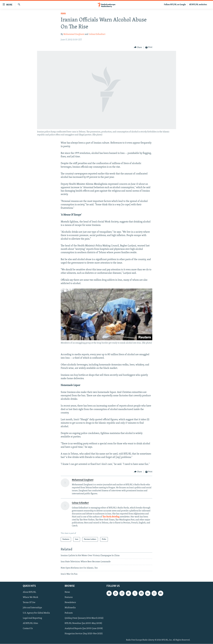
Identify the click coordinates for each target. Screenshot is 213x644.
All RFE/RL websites (198, 5)
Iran (63, 14)
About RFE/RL (29, 592)
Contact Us (28, 628)
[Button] (138, 47)
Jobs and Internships (32, 608)
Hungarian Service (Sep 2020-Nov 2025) (84, 634)
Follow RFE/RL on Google (175, 5)
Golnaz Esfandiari (97, 34)
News (67, 592)
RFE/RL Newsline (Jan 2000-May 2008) (83, 623)
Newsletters (70, 603)
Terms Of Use (29, 603)
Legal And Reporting (32, 618)
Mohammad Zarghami (74, 34)
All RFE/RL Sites (30, 623)
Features (69, 597)
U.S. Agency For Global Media (36, 613)
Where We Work (30, 597)
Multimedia (70, 608)
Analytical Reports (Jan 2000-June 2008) (84, 628)
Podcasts (69, 613)
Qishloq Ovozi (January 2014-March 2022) (84, 618)
